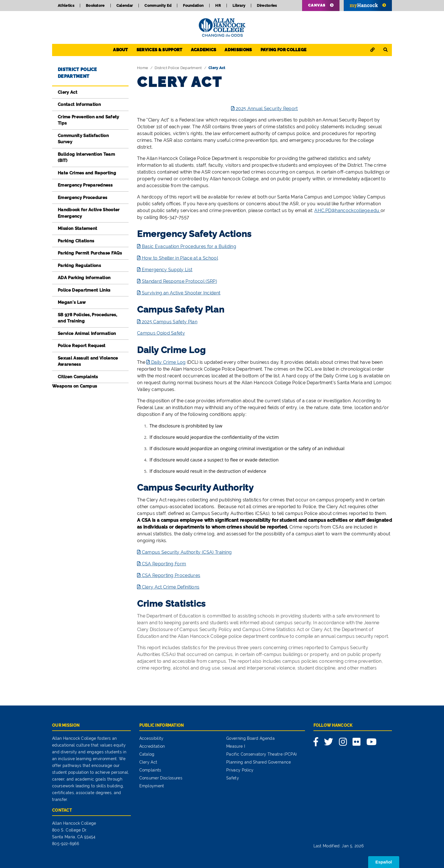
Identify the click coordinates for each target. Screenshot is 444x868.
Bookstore (95, 6)
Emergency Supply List (167, 270)
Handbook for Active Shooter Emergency (89, 213)
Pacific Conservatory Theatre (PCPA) (262, 754)
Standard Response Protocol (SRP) (179, 281)
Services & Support (159, 50)
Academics (204, 50)
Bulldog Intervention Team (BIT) (86, 158)
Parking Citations (76, 241)
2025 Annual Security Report (267, 109)
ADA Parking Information (84, 278)
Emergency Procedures (82, 198)
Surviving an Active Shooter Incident (181, 293)
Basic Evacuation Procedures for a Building (189, 246)
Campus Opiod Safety (161, 333)
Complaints (150, 770)
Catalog (147, 754)
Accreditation (152, 746)
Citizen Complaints (78, 377)
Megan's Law (72, 302)
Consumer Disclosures (161, 778)
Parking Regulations (79, 266)
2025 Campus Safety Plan (170, 322)
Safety (233, 778)
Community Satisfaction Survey (83, 139)
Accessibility (151, 738)
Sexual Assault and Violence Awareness (88, 361)
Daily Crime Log (168, 362)
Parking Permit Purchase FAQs (90, 253)
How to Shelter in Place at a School (180, 258)
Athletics (66, 6)
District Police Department (178, 68)
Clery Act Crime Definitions (171, 587)
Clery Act (68, 92)
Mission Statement (77, 228)
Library (239, 6)
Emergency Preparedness (85, 185)
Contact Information (79, 104)
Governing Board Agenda (250, 738)
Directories (267, 6)
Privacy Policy (240, 770)
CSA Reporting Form (164, 564)
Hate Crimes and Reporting (87, 173)
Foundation (193, 6)
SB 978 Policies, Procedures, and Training (87, 318)
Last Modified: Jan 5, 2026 (339, 846)
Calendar (125, 6)
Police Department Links (84, 290)
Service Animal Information (87, 333)
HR (218, 6)
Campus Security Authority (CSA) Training (187, 552)
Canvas (317, 5)
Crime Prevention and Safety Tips (88, 120)
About (120, 50)
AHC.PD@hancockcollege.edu (347, 210)
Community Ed (158, 6)
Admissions (238, 50)
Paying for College (284, 50)
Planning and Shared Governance (259, 762)
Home (143, 68)
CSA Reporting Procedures (171, 575)
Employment (152, 786)
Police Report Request (82, 346)
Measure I (236, 746)
